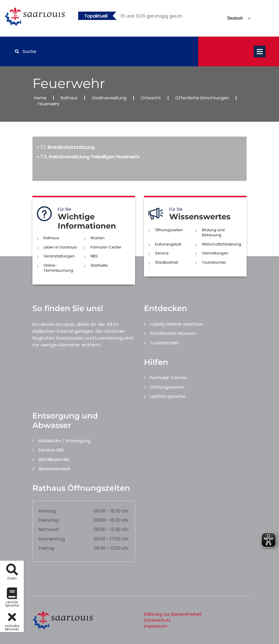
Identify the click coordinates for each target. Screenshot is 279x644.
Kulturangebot (168, 244)
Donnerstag (52, 539)
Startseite (99, 265)
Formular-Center (106, 247)
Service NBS (51, 450)
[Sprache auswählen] (232, 18)
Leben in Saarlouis (60, 247)
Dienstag (49, 520)
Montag (47, 510)
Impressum (156, 626)
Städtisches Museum (173, 333)
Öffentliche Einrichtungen (202, 98)
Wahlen (97, 238)
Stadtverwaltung (109, 98)
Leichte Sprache (168, 396)
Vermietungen (215, 253)
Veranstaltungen (59, 256)
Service (162, 253)
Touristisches (214, 262)
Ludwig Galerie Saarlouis (176, 323)
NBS (94, 256)
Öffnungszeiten (169, 230)
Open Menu (260, 51)
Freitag (46, 548)
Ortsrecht (151, 98)
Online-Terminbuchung (58, 268)
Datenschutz (157, 620)
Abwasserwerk (54, 468)
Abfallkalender (54, 459)
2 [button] (156, 17)
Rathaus (69, 98)
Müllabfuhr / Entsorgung (64, 440)
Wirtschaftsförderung (221, 244)
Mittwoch (49, 529)
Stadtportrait (167, 262)
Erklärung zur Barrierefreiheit (173, 614)
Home (40, 98)
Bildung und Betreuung (213, 232)
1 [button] (147, 17)
